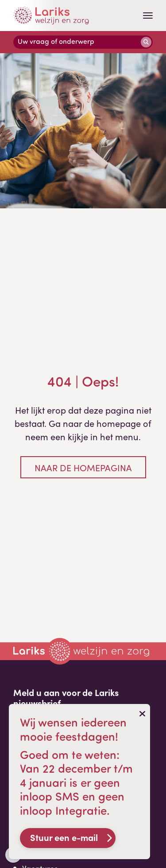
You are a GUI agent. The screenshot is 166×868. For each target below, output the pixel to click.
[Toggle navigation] (148, 16)
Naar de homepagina (83, 467)
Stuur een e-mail (64, 837)
